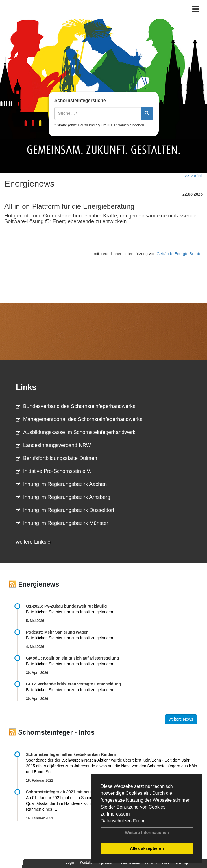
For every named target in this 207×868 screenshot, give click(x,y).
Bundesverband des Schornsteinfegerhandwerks (76, 406)
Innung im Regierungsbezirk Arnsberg (63, 497)
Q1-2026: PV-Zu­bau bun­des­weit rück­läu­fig (66, 606)
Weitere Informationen (147, 833)
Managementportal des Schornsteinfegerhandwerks (79, 419)
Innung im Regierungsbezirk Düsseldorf (65, 510)
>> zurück (194, 176)
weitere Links (33, 542)
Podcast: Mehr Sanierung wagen (57, 632)
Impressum (118, 814)
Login (70, 863)
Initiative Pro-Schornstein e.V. (53, 471)
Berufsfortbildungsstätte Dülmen (57, 458)
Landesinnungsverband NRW (53, 445)
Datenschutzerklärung (123, 821)
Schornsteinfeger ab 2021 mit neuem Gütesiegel (72, 792)
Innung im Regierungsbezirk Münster (62, 523)
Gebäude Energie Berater (180, 254)
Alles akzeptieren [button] (147, 848)
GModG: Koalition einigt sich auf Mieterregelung (72, 658)
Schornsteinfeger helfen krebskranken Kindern (71, 754)
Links (26, 387)
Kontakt (86, 863)
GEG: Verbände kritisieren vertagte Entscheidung (73, 684)
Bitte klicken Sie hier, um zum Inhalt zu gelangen (70, 612)
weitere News (181, 719)
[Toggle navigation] (196, 9)
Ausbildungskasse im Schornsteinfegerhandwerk (76, 432)
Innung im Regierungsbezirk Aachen (61, 484)
